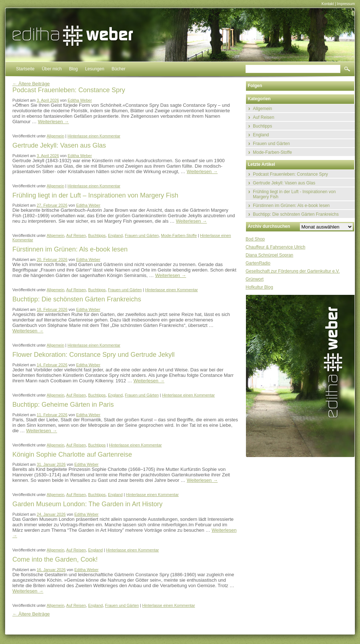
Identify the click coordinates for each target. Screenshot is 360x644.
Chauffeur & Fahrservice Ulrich (275, 247)
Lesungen (95, 69)
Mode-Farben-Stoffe (179, 235)
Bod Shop (255, 239)
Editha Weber (80, 100)
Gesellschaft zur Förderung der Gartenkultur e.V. (293, 271)
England (115, 235)
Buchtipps (97, 235)
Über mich (52, 69)
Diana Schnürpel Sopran (269, 255)
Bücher (118, 69)
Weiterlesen (53, 122)
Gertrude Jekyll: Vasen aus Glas (284, 183)
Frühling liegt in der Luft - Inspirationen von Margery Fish (294, 194)
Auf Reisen (76, 235)
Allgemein (55, 136)
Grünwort (255, 279)
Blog (73, 69)
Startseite (25, 69)
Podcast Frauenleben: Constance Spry (290, 174)
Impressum (346, 4)
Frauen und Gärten (142, 235)
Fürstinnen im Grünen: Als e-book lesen (291, 206)
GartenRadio (258, 263)
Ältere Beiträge (31, 84)
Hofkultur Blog (259, 287)
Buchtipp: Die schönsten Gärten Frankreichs (296, 214)
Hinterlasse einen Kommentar (94, 136)
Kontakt (328, 4)
